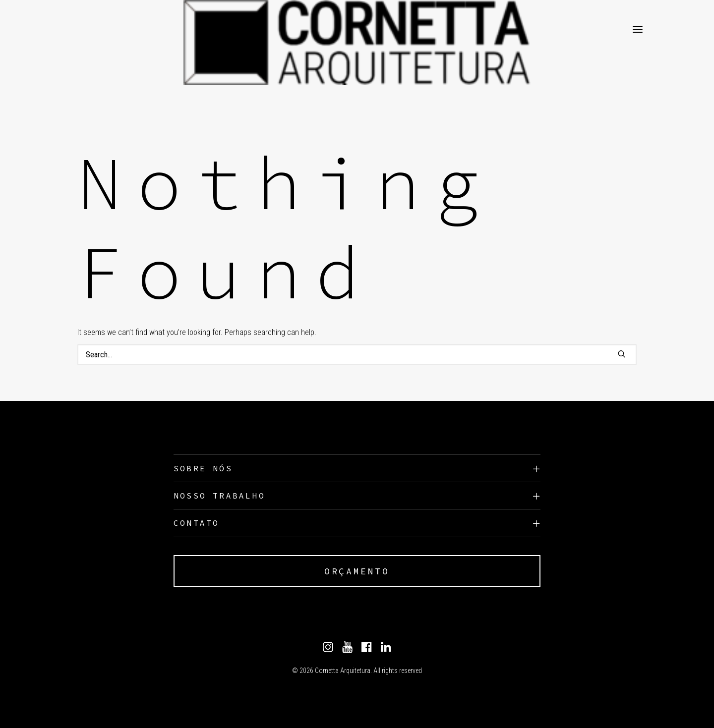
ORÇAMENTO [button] (357, 571)
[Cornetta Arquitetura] (96, 29)
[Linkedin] (386, 650)
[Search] (357, 355)
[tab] (357, 469)
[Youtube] (347, 650)
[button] (622, 354)
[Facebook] (367, 650)
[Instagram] (328, 650)
